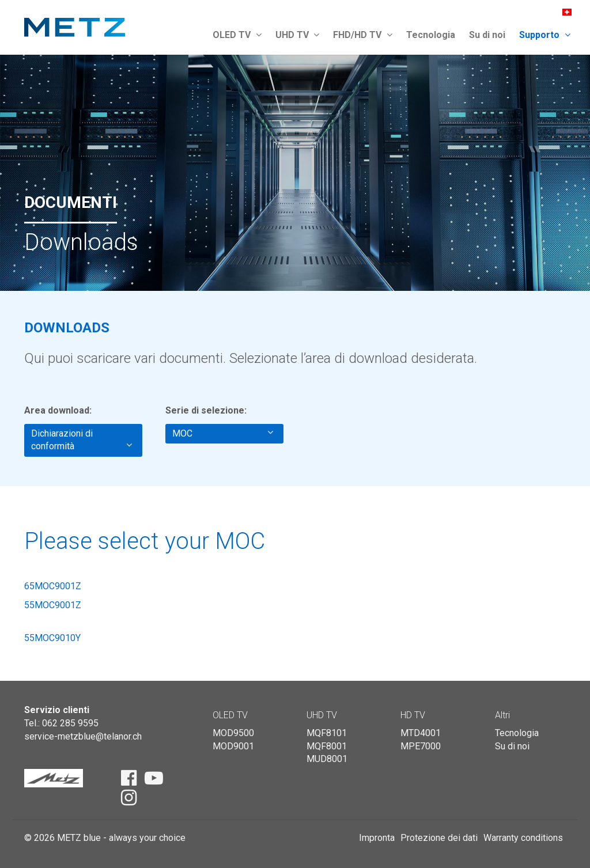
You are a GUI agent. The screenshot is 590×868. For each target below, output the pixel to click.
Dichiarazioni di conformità (82, 440)
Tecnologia (431, 35)
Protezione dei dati (439, 838)
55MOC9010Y (52, 638)
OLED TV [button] (237, 35)
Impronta (377, 838)
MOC (223, 433)
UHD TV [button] (298, 35)
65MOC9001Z (53, 586)
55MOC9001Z (53, 605)
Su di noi (487, 35)
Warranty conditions (523, 838)
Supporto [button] (545, 35)
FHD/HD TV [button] (363, 35)
